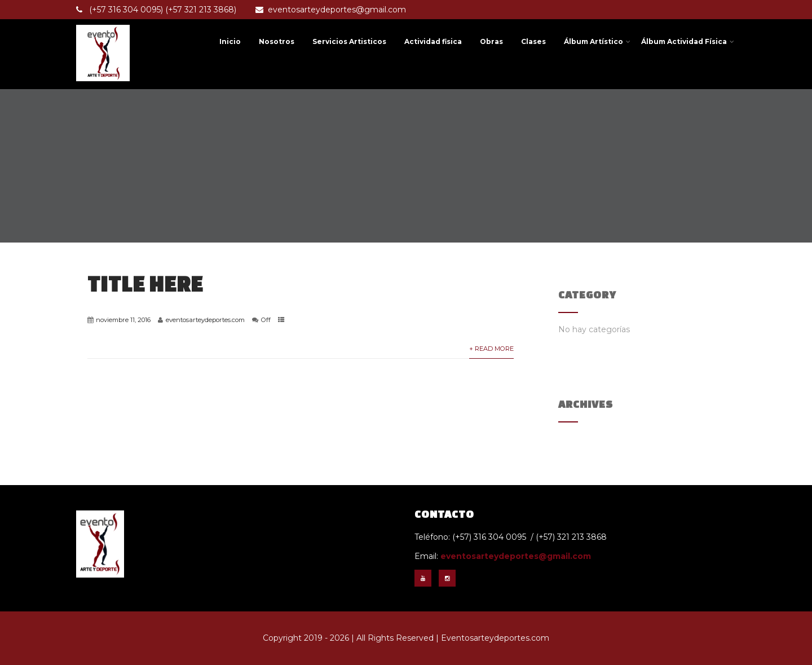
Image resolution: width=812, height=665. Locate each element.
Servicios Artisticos (349, 41)
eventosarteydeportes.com (205, 320)
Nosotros (277, 41)
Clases (533, 41)
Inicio (230, 41)
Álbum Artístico (597, 41)
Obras (491, 41)
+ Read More (491, 349)
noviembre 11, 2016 (123, 320)
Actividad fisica (433, 41)
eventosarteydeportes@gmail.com (331, 10)
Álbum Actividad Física (688, 41)
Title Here (145, 284)
